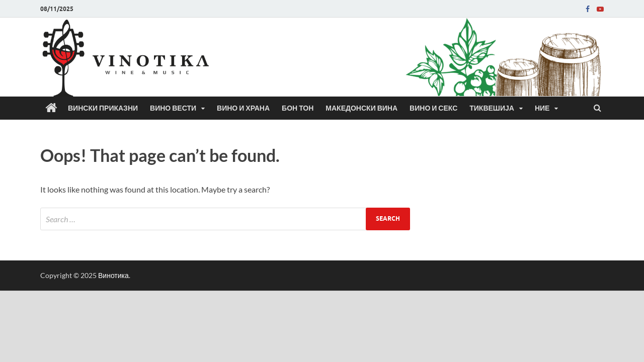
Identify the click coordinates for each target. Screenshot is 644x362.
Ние (542, 108)
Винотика (113, 275)
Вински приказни (103, 108)
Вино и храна (243, 108)
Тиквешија (492, 108)
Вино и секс (433, 108)
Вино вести (173, 108)
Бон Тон (298, 108)
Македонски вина (361, 108)
